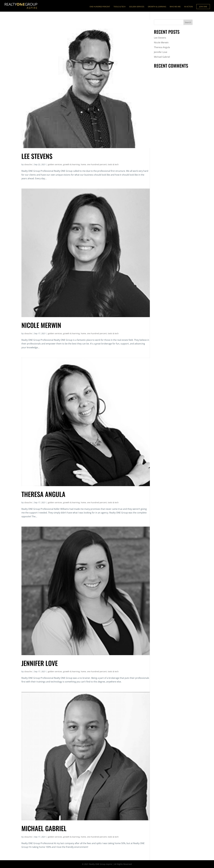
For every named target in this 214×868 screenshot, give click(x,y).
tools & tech (113, 164)
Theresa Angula (43, 494)
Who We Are (175, 7)
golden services (55, 164)
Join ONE (203, 7)
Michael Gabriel (44, 828)
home (83, 164)
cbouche (28, 164)
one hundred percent (97, 164)
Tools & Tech (120, 7)
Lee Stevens (37, 156)
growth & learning (71, 164)
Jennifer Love (40, 663)
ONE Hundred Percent (100, 7)
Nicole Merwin (41, 325)
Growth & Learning (157, 7)
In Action (188, 7)
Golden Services (137, 7)
